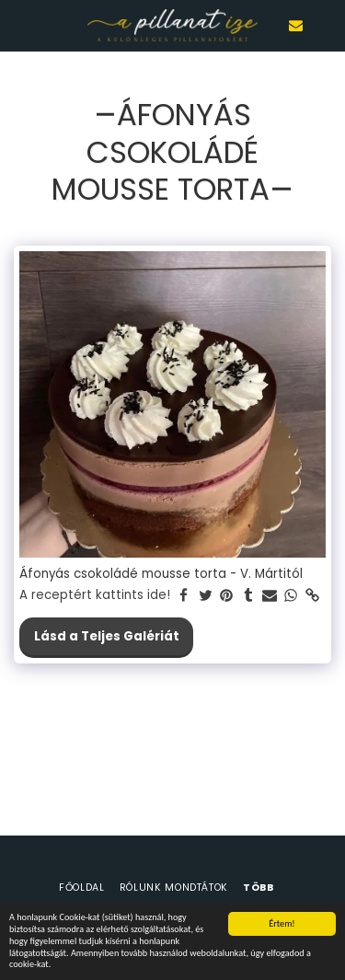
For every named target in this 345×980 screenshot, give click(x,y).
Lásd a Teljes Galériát (107, 636)
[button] (20, 25)
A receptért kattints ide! (95, 596)
